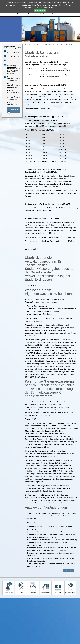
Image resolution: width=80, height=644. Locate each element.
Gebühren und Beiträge (21, 588)
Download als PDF (32, 249)
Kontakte (44, 14)
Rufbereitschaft (14, 110)
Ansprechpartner (8, 588)
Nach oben (69, 571)
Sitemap (55, 14)
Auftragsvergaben (46, 588)
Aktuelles (20, 14)
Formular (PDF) (31, 419)
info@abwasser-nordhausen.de (12, 66)
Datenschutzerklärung (45, 8)
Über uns (32, 14)
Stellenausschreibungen (70, 588)
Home (12, 14)
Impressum (64, 14)
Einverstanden (40, 11)
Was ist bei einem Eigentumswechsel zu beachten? (56, 532)
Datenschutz (75, 14)
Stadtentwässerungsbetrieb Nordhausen (46, 45)
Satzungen (58, 588)
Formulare (33, 588)
